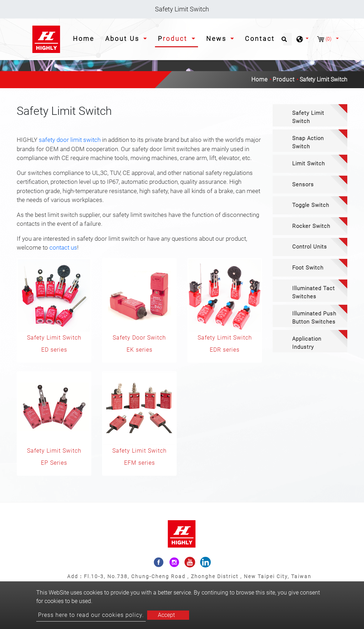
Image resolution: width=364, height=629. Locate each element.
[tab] (310, 115)
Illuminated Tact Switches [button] (314, 292)
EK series (140, 350)
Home (85, 38)
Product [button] (174, 39)
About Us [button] (124, 39)
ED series (54, 350)
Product (284, 79)
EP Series (54, 463)
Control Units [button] (310, 247)
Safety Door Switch (139, 338)
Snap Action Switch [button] (308, 142)
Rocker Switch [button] (311, 226)
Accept (166, 615)
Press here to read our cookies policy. (91, 615)
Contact (260, 39)
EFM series (140, 463)
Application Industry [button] (307, 343)
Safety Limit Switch (54, 338)
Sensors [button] (303, 185)
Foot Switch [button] (308, 268)
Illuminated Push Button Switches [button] (314, 318)
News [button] (218, 39)
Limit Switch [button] (309, 164)
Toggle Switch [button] (311, 205)
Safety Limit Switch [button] (308, 117)
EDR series (225, 350)
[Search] (288, 39)
